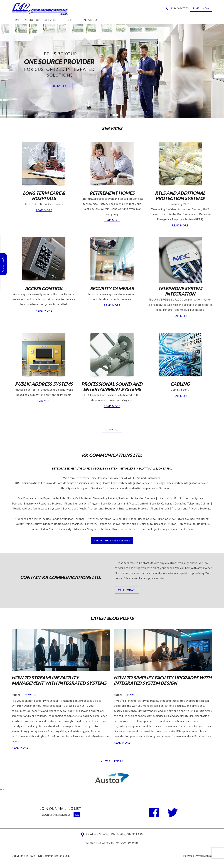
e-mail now (201, 8)
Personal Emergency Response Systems (37, 503)
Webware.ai (205, 856)
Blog (71, 20)
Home (16, 20)
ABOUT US (32, 20)
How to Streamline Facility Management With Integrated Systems (59, 680)
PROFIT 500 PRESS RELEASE (112, 540)
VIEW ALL (112, 429)
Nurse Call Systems (79, 498)
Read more (20, 748)
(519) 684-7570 (179, 8)
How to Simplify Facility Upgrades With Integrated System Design (163, 680)
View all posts (112, 761)
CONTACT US (89, 20)
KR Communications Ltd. (54, 856)
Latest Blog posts (112, 618)
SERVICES (112, 128)
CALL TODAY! (127, 590)
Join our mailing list (61, 809)
